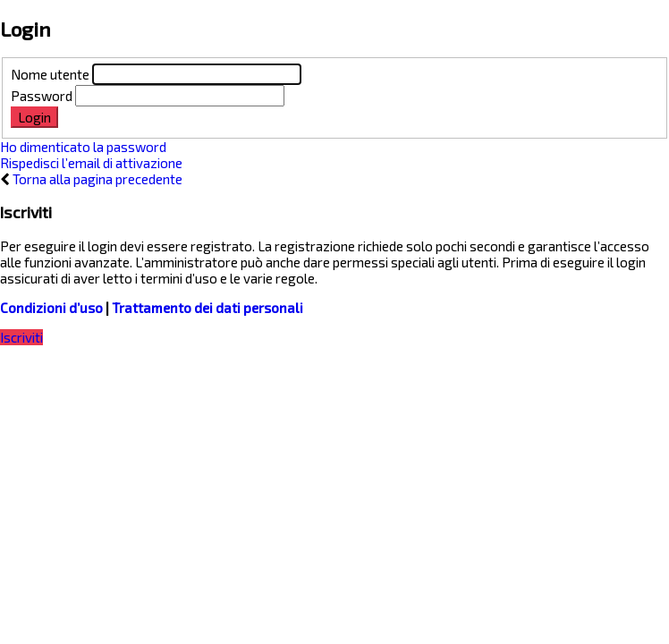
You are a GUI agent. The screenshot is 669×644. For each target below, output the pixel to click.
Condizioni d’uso (51, 308)
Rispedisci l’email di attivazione (91, 163)
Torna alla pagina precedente (97, 179)
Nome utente (50, 74)
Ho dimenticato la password (83, 147)
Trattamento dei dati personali (207, 308)
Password (42, 96)
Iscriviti (21, 337)
